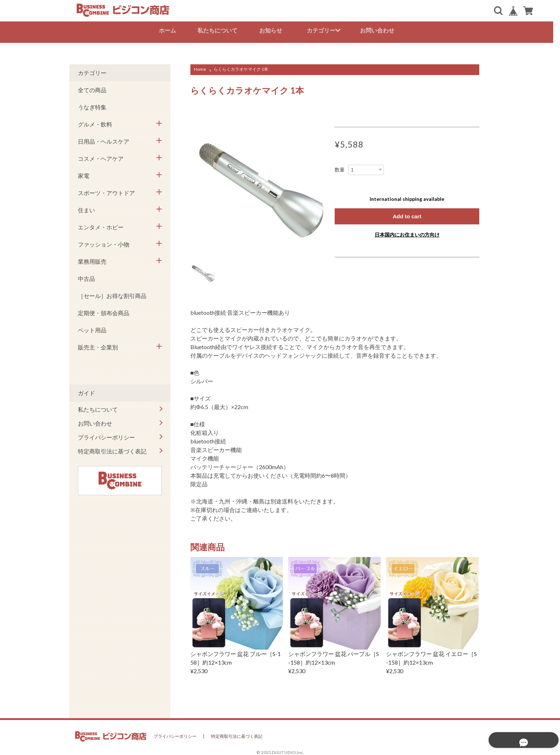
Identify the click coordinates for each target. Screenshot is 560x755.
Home (200, 67)
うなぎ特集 (92, 105)
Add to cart (407, 215)
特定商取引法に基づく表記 (112, 449)
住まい (86, 208)
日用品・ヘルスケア (104, 140)
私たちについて (221, 30)
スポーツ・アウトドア (106, 191)
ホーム (171, 30)
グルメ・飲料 (95, 122)
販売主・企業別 (98, 345)
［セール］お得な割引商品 (112, 294)
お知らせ (274, 30)
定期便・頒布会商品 (104, 311)
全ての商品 (92, 88)
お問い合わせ (381, 30)
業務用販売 (92, 260)
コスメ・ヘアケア (101, 157)
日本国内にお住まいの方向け (407, 233)
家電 (84, 174)
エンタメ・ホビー (101, 225)
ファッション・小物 (104, 242)
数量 (340, 168)
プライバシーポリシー (106, 435)
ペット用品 (92, 328)
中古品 (86, 277)
